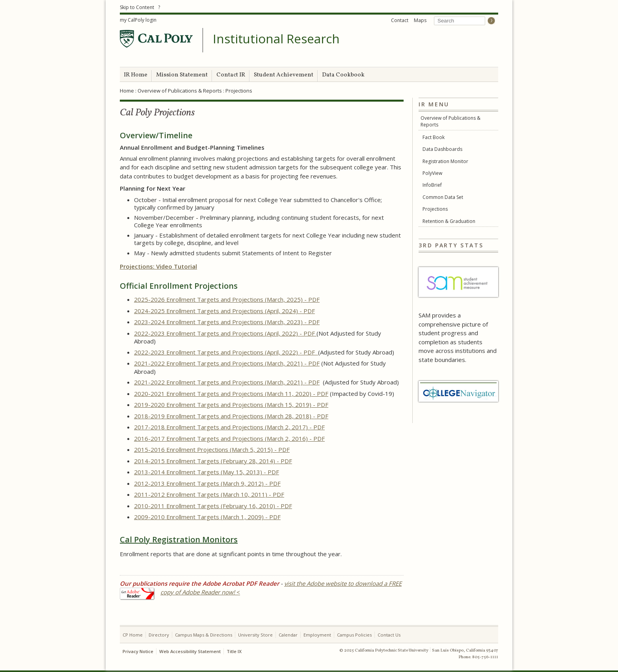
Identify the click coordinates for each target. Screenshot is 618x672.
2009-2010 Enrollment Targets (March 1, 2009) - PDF (207, 517)
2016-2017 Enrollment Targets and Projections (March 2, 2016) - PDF (229, 438)
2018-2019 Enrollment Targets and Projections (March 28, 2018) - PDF (231, 416)
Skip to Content (137, 7)
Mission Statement (182, 75)
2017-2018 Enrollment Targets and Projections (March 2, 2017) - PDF (229, 427)
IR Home (136, 75)
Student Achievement (284, 75)
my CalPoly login (138, 20)
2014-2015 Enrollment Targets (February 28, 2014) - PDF (213, 461)
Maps (420, 20)
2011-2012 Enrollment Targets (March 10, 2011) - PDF (209, 494)
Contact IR (231, 75)
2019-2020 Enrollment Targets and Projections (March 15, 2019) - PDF (231, 405)
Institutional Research (276, 39)
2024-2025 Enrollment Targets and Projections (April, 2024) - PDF (224, 311)
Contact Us (389, 635)
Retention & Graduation (449, 221)
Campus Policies (354, 635)
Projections (435, 209)
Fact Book (434, 137)
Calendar (288, 635)
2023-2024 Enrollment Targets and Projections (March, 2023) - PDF (227, 322)
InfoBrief (432, 185)
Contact (400, 20)
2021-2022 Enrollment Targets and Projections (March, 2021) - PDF (227, 363)
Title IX (234, 651)
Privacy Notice (138, 651)
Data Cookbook (343, 75)
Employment (317, 635)
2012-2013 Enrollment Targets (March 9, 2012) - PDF (207, 483)
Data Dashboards (442, 149)
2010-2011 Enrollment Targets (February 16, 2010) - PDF (213, 506)
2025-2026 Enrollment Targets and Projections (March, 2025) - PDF (227, 299)
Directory (159, 635)
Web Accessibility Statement (190, 651)
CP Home (133, 635)
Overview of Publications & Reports (180, 91)
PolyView (432, 173)
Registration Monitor (445, 161)
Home (127, 91)
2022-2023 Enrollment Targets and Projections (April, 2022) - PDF (225, 333)
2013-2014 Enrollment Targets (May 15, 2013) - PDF (207, 472)
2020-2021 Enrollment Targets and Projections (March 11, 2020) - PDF (231, 394)
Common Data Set (443, 197)
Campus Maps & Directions (204, 635)
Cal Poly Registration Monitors (179, 539)
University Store (255, 635)
